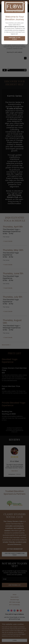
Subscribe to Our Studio (14, 38)
